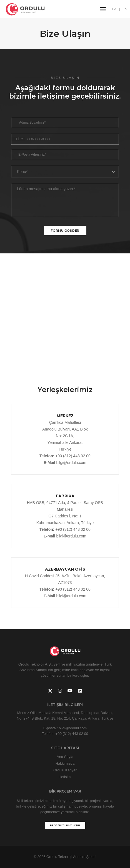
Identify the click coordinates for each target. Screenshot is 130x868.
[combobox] (18, 139)
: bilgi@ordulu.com (72, 728)
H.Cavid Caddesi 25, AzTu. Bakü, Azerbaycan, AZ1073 (65, 575)
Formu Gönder (65, 231)
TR (114, 9)
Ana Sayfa (65, 757)
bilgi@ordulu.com (71, 463)
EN (125, 9)
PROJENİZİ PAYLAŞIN (65, 825)
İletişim (65, 777)
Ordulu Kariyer (65, 770)
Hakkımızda (65, 763)
